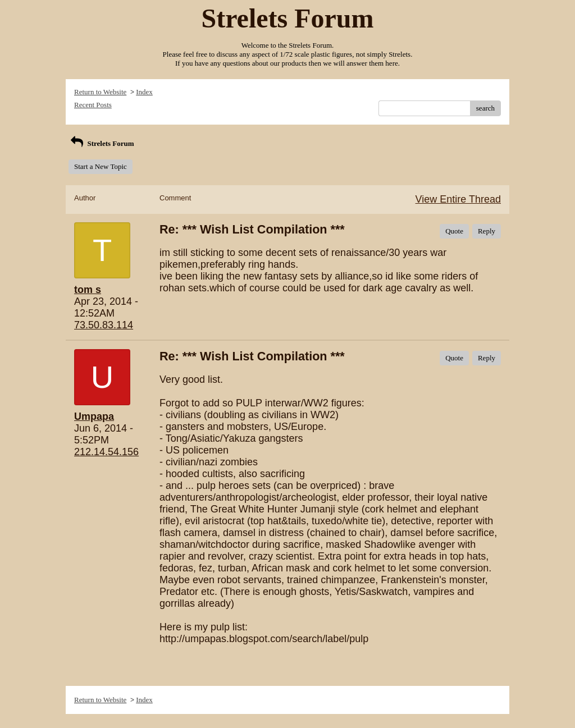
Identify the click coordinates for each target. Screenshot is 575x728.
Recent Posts (93, 105)
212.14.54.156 (106, 452)
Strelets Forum (101, 143)
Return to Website (100, 92)
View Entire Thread (458, 199)
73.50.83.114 (104, 325)
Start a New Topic (101, 166)
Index (144, 92)
